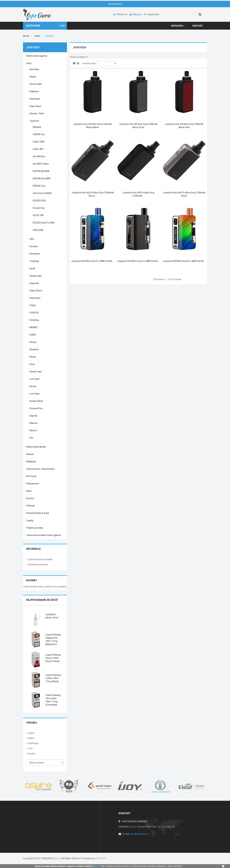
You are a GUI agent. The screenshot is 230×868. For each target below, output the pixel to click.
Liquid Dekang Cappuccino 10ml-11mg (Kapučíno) (53, 639)
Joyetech (34, 121)
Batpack (37, 127)
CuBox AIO (38, 149)
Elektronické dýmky (36, 447)
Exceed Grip (39, 208)
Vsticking (34, 320)
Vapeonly (34, 283)
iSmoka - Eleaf (37, 114)
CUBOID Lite (39, 134)
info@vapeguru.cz (140, 834)
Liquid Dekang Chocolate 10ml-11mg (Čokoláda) (53, 700)
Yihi (31, 438)
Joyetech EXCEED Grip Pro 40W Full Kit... (93, 261)
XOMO (33, 335)
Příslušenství (33, 484)
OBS (32, 239)
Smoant (34, 246)
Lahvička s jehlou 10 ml (52, 616)
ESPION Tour (39, 186)
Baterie (30, 454)
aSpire (33, 77)
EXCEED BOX (39, 201)
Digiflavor (34, 91)
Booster (30, 498)
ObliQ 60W (38, 230)
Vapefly (33, 416)
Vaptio (33, 305)
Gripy (29, 63)
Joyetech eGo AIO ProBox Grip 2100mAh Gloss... (93, 194)
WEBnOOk (101, 858)
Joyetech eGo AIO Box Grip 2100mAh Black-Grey (138, 126)
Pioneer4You (36, 408)
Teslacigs (34, 261)
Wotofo (33, 430)
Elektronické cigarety (37, 56)
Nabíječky (31, 462)
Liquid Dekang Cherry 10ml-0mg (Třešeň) (53, 658)
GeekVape (35, 99)
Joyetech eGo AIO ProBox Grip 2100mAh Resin (184, 194)
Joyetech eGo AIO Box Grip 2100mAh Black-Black (93, 126)
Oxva (32, 364)
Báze (29, 491)
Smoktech (35, 254)
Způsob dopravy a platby (40, 559)
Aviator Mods (36, 401)
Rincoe (33, 342)
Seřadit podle (89, 63)
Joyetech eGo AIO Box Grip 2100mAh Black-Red (184, 126)
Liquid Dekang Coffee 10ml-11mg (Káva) (53, 678)
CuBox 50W (38, 142)
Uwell (32, 268)
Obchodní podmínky (38, 564)
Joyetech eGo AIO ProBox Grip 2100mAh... (138, 194)
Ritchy (33, 357)
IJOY (30, 748)
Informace (33, 549)
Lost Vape (35, 379)
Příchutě (31, 506)
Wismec (34, 423)
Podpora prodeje (35, 528)
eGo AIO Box (39, 156)
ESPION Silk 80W (41, 171)
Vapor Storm (36, 291)
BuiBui (31, 738)
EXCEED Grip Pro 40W (44, 223)
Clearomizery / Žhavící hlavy (40, 469)
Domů (26, 36)
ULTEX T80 (38, 215)
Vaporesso (35, 298)
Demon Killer (36, 84)
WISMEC (34, 327)
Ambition (34, 349)
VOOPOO (34, 313)
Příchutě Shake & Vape (38, 513)
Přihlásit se (121, 14)
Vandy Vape (36, 276)
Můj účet (136, 14)
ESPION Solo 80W (42, 178)
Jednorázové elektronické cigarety (44, 535)
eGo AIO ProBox (41, 164)
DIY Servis (31, 476)
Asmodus (34, 69)
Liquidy (30, 520)
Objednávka (151, 14)
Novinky (32, 580)
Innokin (32, 754)
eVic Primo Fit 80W (42, 193)
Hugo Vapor (35, 106)
